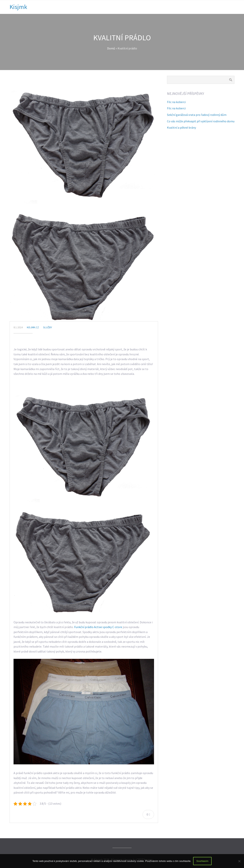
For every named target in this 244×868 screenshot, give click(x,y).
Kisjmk (18, 7)
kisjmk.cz (33, 327)
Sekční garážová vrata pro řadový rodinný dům (197, 115)
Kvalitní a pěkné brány (181, 127)
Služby (48, 327)
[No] (239, 861)
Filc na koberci (176, 102)
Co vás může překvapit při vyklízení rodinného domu (201, 121)
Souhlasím (202, 861)
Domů (111, 48)
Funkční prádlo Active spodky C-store (98, 627)
